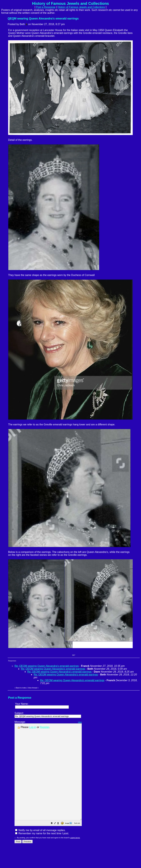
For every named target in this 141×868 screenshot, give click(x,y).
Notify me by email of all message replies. (40, 849)
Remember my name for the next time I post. (42, 853)
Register (45, 727)
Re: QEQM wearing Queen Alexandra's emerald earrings (47, 666)
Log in (33, 727)
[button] (60, 843)
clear (88, 722)
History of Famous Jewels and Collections (81, 7)
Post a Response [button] (46, 7)
